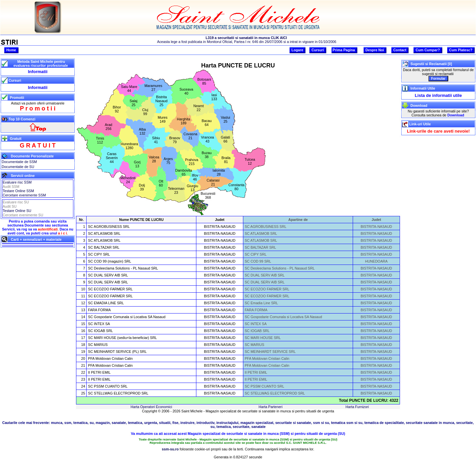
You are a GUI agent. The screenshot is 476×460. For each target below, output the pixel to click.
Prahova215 (192, 162)
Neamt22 (198, 108)
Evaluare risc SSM (17, 182)
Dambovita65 (184, 172)
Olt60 (161, 183)
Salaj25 (134, 103)
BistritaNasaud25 (161, 101)
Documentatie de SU (18, 167)
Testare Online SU (17, 211)
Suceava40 (186, 91)
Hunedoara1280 (129, 146)
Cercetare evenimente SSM (24, 195)
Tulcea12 (250, 161)
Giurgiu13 (192, 188)
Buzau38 (207, 155)
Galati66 (225, 139)
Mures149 (163, 119)
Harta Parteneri (270, 407)
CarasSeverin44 (112, 158)
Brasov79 (175, 140)
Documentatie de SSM (19, 162)
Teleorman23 (176, 190)
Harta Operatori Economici (151, 407)
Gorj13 (137, 164)
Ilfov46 (195, 177)
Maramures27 (153, 88)
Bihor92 (117, 109)
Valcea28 (154, 159)
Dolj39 (142, 187)
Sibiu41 (156, 140)
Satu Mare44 (129, 89)
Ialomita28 (219, 172)
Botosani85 (204, 81)
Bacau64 (207, 123)
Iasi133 (214, 97)
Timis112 (100, 140)
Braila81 (226, 160)
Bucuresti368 (208, 195)
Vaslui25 (225, 119)
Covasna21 (190, 136)
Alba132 (142, 131)
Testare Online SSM (18, 191)
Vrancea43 (207, 139)
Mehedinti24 (128, 180)
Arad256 (109, 127)
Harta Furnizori (357, 407)
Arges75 (168, 161)
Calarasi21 (213, 182)
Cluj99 (145, 112)
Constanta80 (237, 187)
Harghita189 (183, 121)
